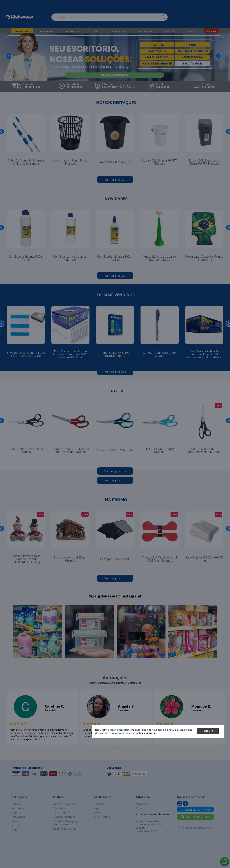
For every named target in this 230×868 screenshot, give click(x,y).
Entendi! (208, 731)
